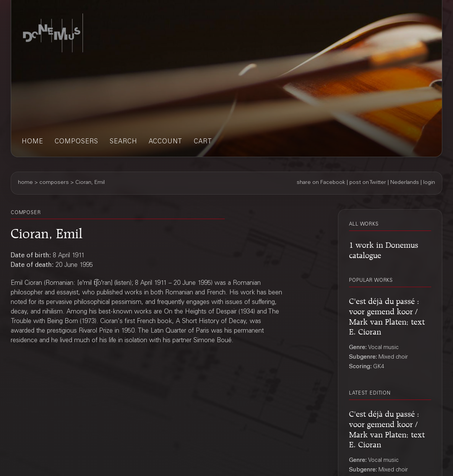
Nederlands (405, 183)
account (166, 142)
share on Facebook (321, 183)
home (32, 142)
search (123, 142)
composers (76, 142)
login (429, 183)
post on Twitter (368, 183)
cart (203, 142)
